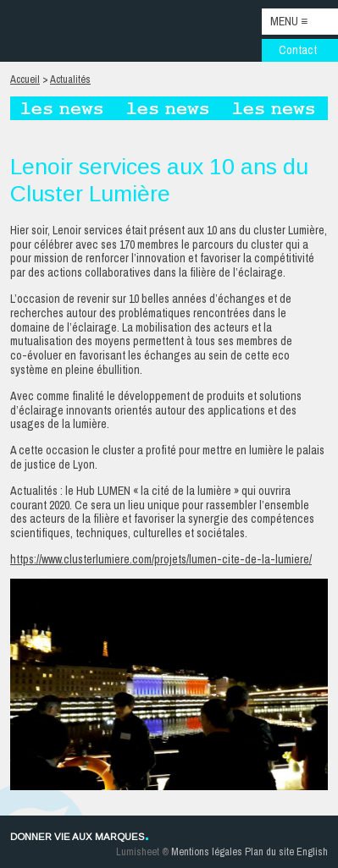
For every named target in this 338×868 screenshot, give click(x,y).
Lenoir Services (61, 31)
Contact (298, 50)
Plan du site (269, 852)
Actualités (70, 79)
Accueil (25, 79)
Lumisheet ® (142, 852)
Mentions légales (207, 852)
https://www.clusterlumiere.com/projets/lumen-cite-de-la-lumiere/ (161, 559)
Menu (289, 21)
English (312, 852)
